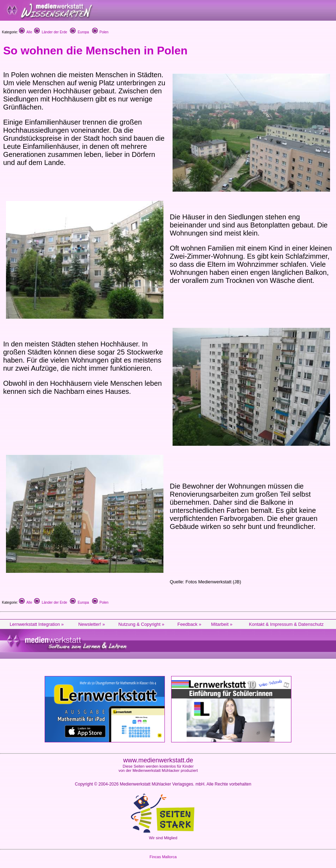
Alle (26, 32)
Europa (79, 32)
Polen (100, 32)
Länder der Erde (51, 32)
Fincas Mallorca (163, 857)
